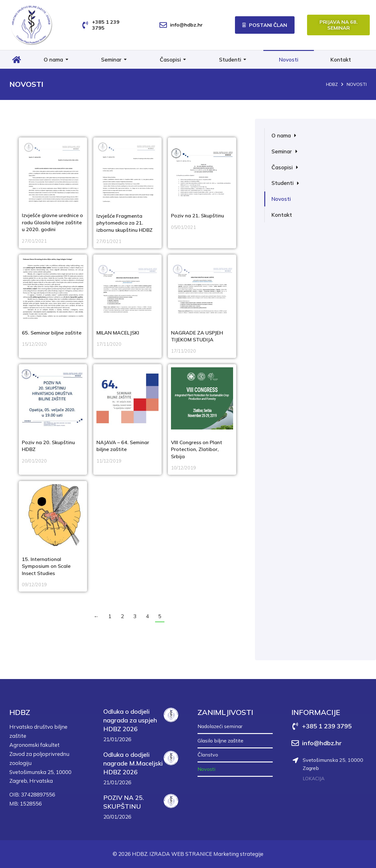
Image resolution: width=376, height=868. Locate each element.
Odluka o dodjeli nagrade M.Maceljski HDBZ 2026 (133, 763)
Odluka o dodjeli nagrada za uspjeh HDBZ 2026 (130, 720)
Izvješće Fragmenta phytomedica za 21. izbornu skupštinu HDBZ (125, 223)
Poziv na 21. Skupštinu (198, 216)
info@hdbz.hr (186, 25)
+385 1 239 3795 (106, 25)
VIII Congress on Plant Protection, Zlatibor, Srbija (197, 449)
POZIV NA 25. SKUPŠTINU (124, 802)
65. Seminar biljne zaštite (52, 333)
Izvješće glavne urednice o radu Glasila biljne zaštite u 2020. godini (52, 222)
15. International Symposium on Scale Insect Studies (46, 566)
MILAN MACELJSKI (118, 333)
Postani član (265, 25)
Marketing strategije (238, 854)
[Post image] (53, 171)
